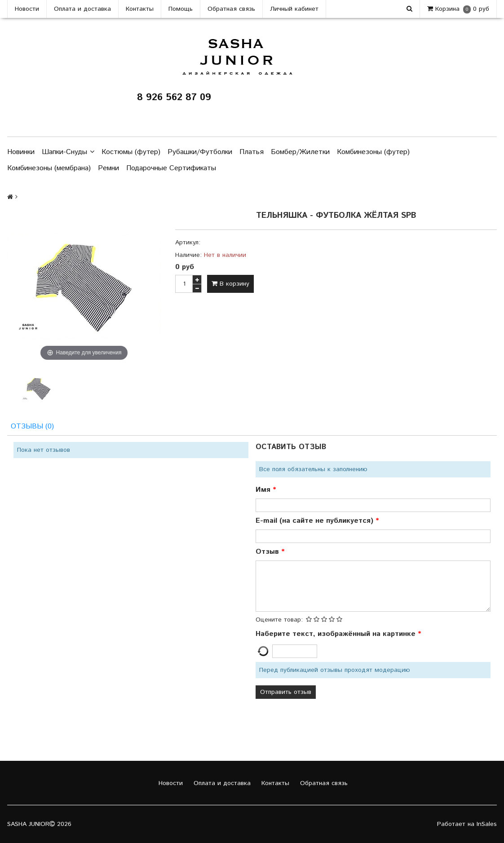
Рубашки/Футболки (200, 152)
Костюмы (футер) (131, 152)
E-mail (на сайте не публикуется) (316, 521)
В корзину (230, 284)
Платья (252, 152)
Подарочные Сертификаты (171, 168)
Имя (264, 490)
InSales (487, 824)
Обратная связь (231, 9)
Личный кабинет (294, 9)
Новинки (21, 152)
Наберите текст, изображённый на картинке (337, 634)
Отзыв (268, 552)
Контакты (140, 9)
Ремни (108, 168)
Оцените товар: (279, 620)
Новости (27, 9)
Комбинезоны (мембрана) (49, 168)
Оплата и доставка (82, 9)
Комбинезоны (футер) (373, 152)
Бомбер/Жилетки (300, 152)
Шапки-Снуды (68, 152)
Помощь (181, 9)
